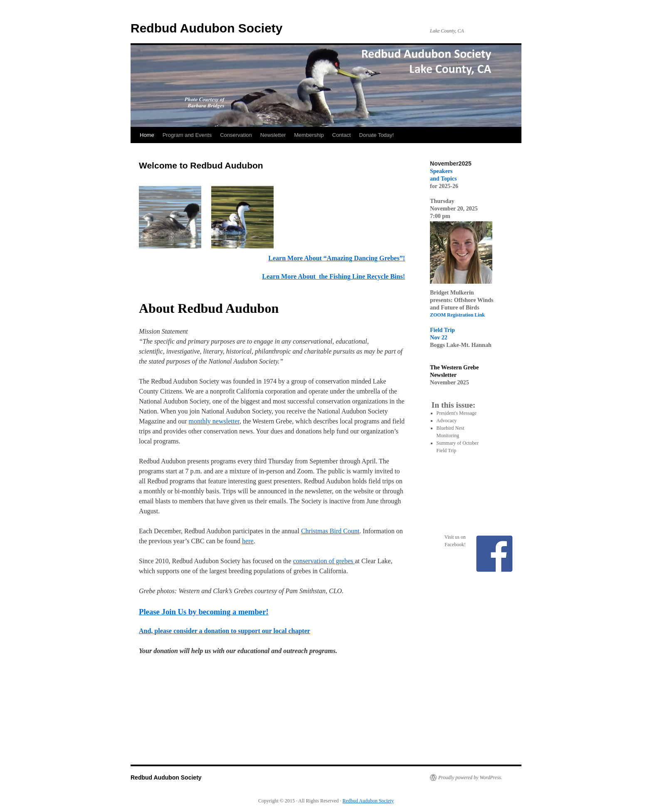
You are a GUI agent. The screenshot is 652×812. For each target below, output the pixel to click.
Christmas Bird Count (330, 531)
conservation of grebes (324, 561)
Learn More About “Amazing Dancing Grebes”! (337, 258)
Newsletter (273, 135)
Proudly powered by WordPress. (470, 777)
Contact (342, 135)
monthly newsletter (214, 421)
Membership (309, 135)
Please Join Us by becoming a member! (204, 612)
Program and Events (187, 135)
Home (147, 135)
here (248, 541)
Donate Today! (377, 135)
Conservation (236, 135)
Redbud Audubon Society (207, 28)
